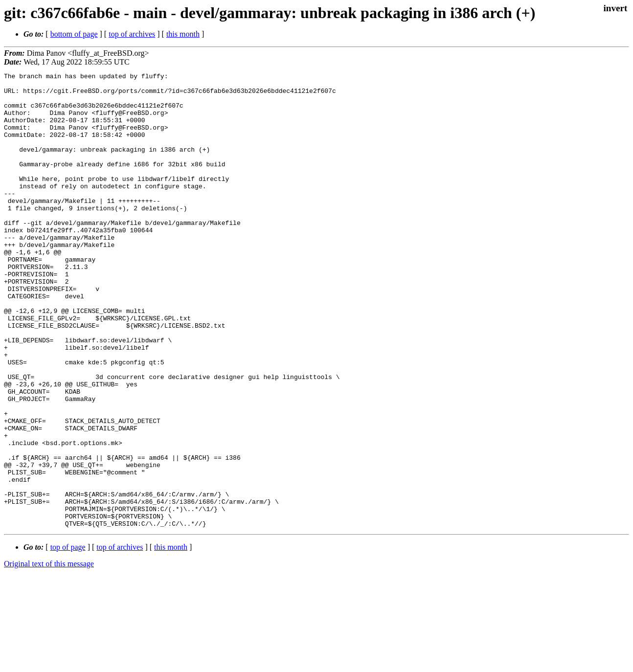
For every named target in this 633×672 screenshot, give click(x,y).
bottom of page (74, 34)
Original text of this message (49, 655)
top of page (68, 638)
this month (183, 34)
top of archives (132, 34)
